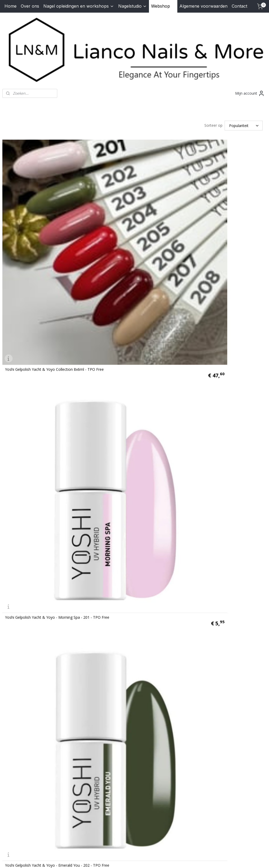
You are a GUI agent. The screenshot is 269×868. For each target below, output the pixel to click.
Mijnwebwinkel (196, 858)
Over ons (30, 6)
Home (11, 6)
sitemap (119, 858)
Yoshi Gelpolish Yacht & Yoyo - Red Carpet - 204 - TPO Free (56, 580)
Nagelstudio (133, 6)
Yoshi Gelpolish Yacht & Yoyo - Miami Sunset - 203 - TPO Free (192, 427)
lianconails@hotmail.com (32, 801)
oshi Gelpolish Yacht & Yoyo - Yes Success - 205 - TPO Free (190, 580)
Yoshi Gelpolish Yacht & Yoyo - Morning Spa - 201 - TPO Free (192, 274)
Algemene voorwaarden (203, 6)
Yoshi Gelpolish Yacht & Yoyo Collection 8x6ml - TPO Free (54, 274)
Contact (239, 6)
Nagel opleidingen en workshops (79, 6)
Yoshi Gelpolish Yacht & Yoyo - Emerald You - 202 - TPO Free (57, 427)
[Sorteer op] (244, 125)
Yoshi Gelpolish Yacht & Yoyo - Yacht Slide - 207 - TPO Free (56, 733)
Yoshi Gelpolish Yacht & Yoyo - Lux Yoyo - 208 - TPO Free (189, 733)
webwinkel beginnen (150, 858)
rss (130, 858)
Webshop (163, 6)
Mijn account (250, 93)
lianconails (103, 767)
